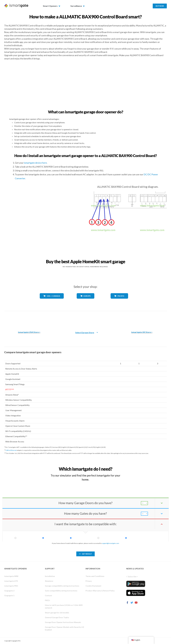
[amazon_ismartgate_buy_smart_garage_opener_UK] (142, 319)
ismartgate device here (35, 163)
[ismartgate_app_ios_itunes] (136, 593)
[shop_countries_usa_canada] (52, 301)
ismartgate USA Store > (29, 332)
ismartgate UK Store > (142, 332)
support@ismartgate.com (110, 543)
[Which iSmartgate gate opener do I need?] (148, 467)
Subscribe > (133, 576)
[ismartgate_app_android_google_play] (136, 584)
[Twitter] (132, 603)
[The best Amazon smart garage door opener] (29, 319)
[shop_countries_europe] (85, 300)
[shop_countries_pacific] (119, 300)
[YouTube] (136, 603)
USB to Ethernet (11, 450)
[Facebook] (127, 603)
